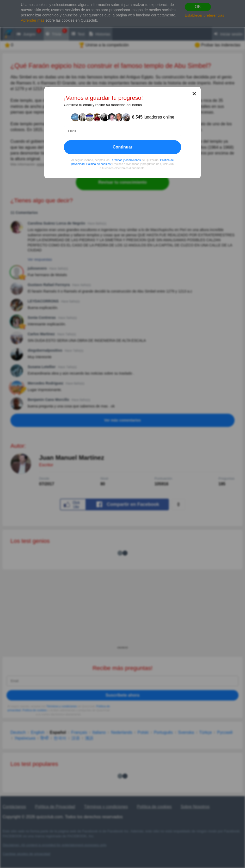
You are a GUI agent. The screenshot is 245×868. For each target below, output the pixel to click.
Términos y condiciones (126, 160)
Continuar (123, 147)
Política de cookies (98, 164)
